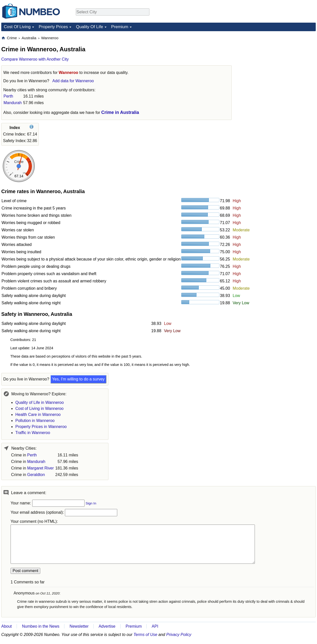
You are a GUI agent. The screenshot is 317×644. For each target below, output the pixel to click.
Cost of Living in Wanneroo (39, 409)
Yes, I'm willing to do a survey (78, 379)
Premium (120, 27)
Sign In (91, 503)
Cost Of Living (17, 27)
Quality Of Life (90, 27)
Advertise (107, 626)
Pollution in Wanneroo (35, 421)
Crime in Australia (120, 112)
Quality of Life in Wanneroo (39, 402)
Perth (8, 96)
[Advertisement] (278, 67)
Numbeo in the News (41, 626)
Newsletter (79, 626)
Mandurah (13, 103)
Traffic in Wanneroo (33, 433)
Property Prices (53, 27)
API (155, 626)
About (7, 626)
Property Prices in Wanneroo (41, 427)
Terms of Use (146, 635)
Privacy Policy (179, 635)
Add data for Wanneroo (73, 81)
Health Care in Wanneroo (38, 415)
